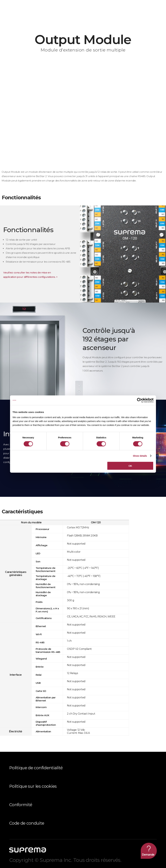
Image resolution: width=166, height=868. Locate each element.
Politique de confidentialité (36, 768)
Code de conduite (27, 823)
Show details (140, 456)
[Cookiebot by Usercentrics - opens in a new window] (139, 400)
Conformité (21, 805)
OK (130, 466)
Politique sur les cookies (33, 786)
